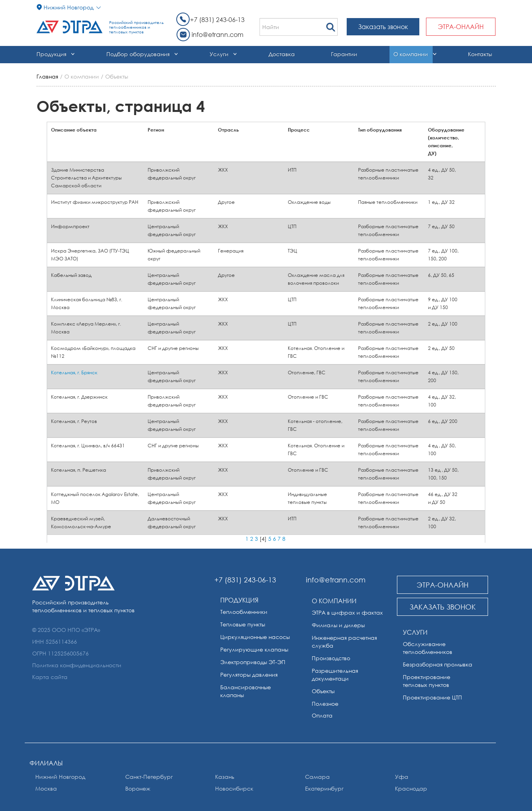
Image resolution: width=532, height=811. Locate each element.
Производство (331, 658)
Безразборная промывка (438, 664)
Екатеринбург (324, 788)
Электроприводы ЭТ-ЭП (253, 662)
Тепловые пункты (243, 624)
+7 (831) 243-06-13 (217, 20)
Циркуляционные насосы (255, 637)
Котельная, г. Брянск (74, 373)
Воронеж (138, 788)
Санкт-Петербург (149, 777)
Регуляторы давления (249, 675)
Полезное (325, 704)
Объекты (323, 691)
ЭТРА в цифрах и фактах (347, 612)
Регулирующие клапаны (254, 649)
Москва (46, 788)
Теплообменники (244, 612)
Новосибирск (234, 788)
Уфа (402, 777)
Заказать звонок (383, 27)
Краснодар (411, 788)
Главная (47, 76)
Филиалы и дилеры (338, 625)
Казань (225, 777)
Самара (317, 777)
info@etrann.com (218, 35)
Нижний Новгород (60, 777)
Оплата (322, 715)
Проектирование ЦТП (432, 697)
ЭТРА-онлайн (461, 27)
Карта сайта (50, 677)
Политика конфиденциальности (77, 665)
